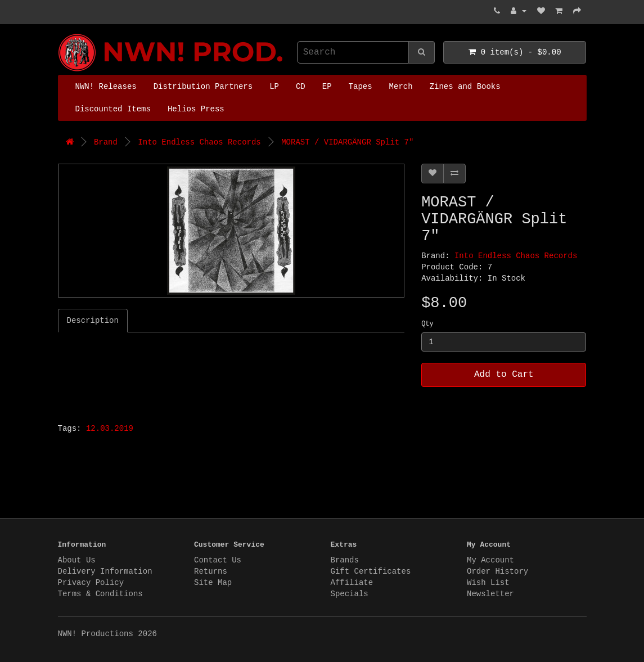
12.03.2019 (110, 429)
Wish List (488, 583)
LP (274, 87)
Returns (211, 571)
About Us (77, 560)
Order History (497, 571)
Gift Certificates (371, 571)
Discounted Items (113, 109)
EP (327, 87)
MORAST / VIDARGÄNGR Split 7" (347, 142)
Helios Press (196, 109)
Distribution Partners (203, 87)
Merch (401, 87)
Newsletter (490, 594)
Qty (427, 324)
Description (93, 321)
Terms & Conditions (100, 594)
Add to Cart (504, 375)
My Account (490, 560)
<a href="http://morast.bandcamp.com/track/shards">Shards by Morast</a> (199, 375)
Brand (106, 142)
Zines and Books (465, 87)
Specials (350, 594)
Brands (345, 560)
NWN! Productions (61, 34)
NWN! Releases (106, 87)
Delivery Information (105, 571)
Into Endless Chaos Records (199, 142)
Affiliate (352, 583)
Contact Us (218, 560)
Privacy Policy (91, 583)
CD (301, 87)
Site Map (213, 583)
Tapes (361, 87)
